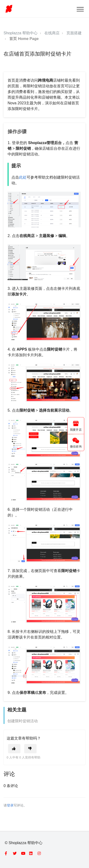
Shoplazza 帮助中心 (21, 33)
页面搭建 (74, 33)
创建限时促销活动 (23, 721)
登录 (10, 805)
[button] (80, 9)
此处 (23, 177)
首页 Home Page (24, 39)
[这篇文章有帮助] (14, 749)
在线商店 (52, 33)
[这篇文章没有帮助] (30, 749)
